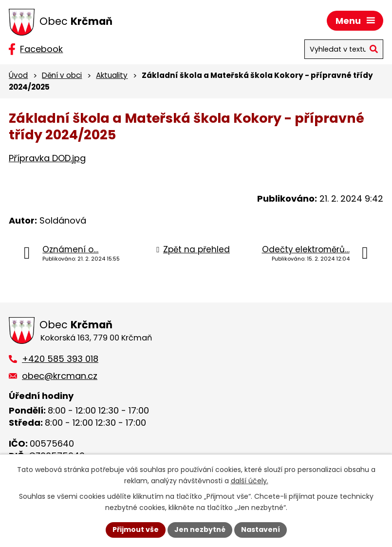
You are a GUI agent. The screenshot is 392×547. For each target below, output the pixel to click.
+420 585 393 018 (60, 359)
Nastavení (261, 529)
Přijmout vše (136, 529)
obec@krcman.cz (60, 376)
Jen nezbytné (200, 529)
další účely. (250, 481)
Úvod (18, 75)
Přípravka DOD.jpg (47, 158)
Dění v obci (62, 75)
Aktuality (112, 75)
